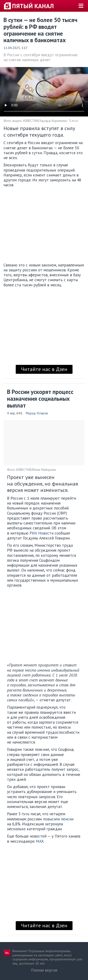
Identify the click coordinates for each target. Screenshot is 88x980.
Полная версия (44, 970)
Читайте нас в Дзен (44, 369)
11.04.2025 (12, 48)
